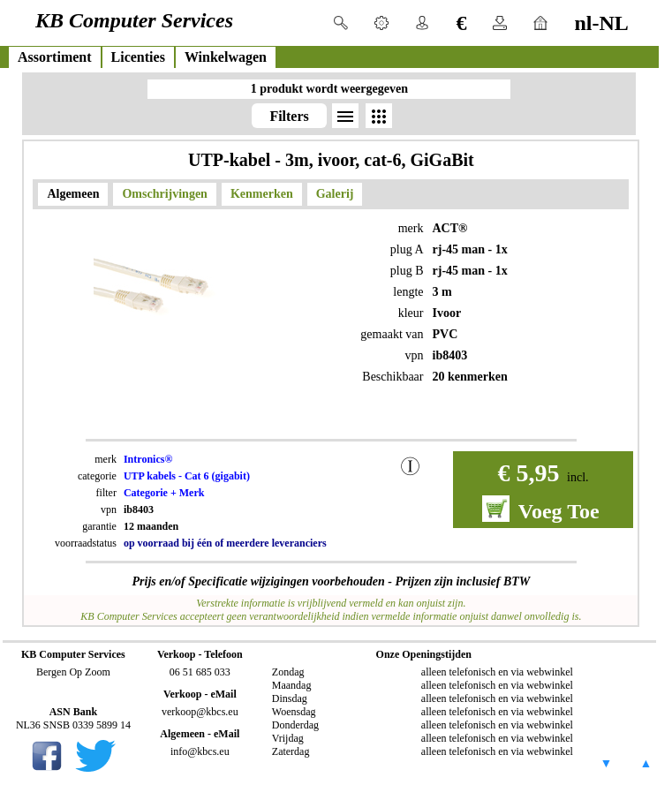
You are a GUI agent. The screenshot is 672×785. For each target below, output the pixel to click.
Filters (289, 116)
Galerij (335, 194)
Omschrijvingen (164, 194)
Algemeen (73, 194)
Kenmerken (262, 194)
